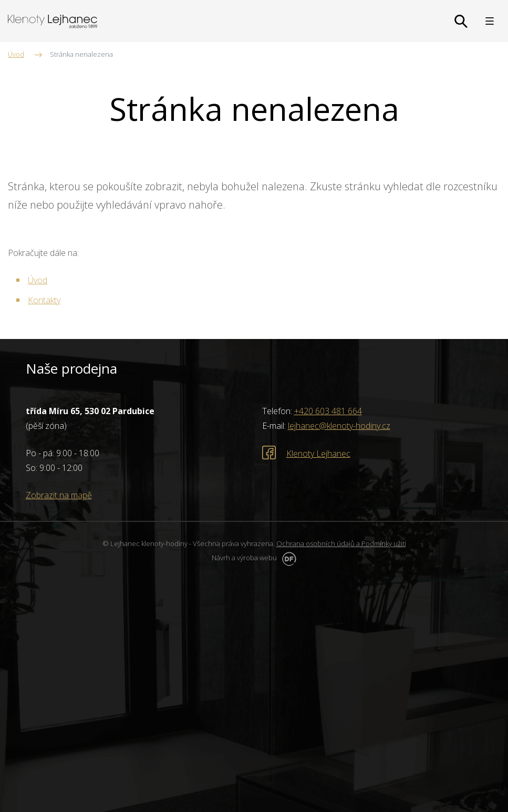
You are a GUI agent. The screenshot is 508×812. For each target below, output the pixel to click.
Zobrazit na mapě (59, 495)
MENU (490, 21)
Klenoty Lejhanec (318, 454)
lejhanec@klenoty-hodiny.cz (339, 426)
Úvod (38, 280)
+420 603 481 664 (328, 411)
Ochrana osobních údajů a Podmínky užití (341, 543)
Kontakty (44, 300)
